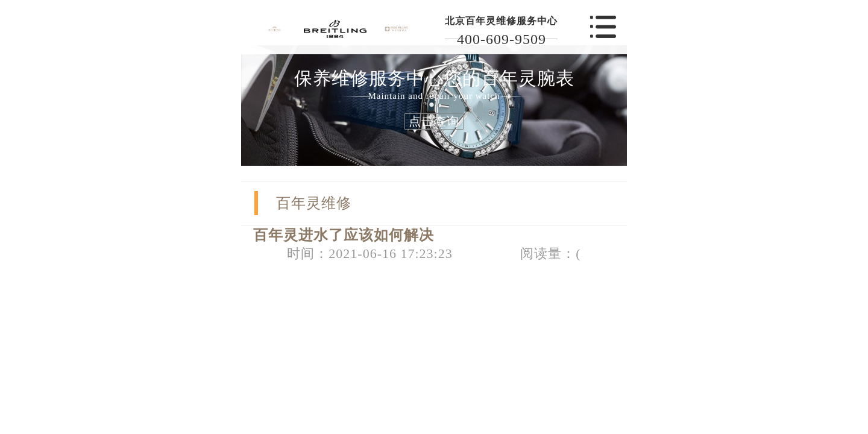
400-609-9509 (502, 39)
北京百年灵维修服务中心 (501, 21)
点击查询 (434, 121)
